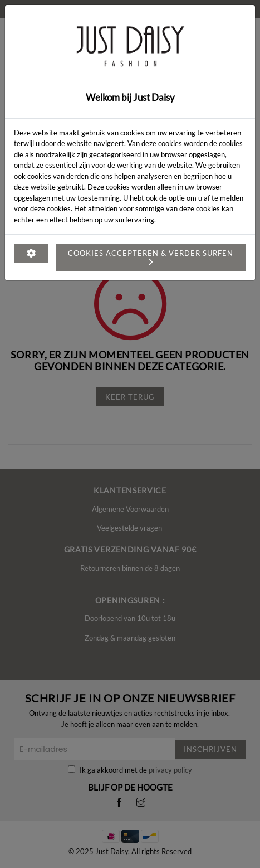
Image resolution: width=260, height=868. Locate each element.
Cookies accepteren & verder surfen (151, 256)
